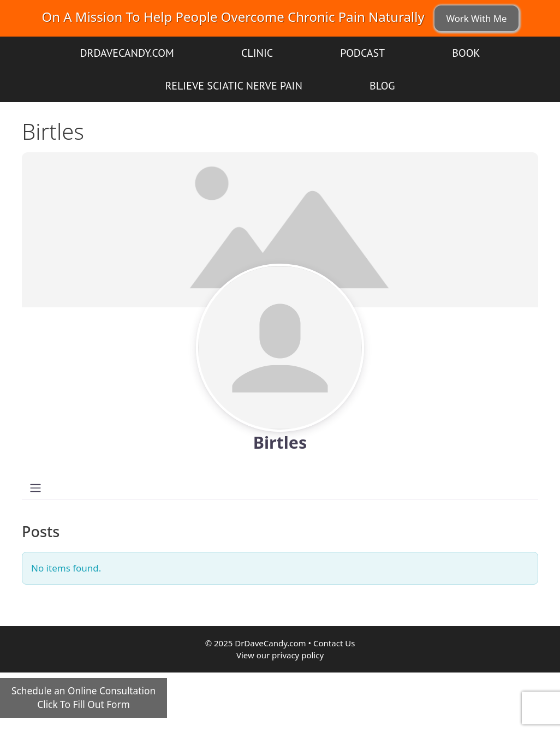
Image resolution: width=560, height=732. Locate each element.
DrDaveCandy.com (127, 53)
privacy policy (298, 655)
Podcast (362, 53)
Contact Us (334, 643)
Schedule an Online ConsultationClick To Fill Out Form (84, 698)
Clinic (257, 53)
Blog (382, 86)
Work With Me (476, 18)
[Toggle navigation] (35, 488)
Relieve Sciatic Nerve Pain (233, 86)
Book (466, 53)
